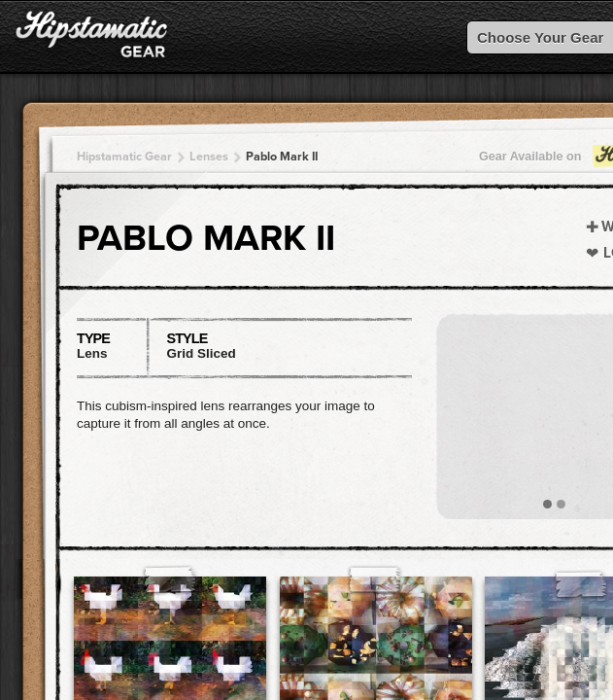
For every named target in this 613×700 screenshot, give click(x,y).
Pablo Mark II (282, 157)
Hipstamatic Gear (124, 157)
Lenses (209, 157)
